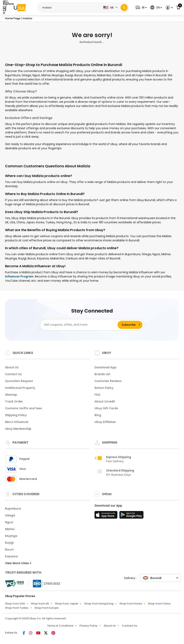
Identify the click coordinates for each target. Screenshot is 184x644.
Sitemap (11, 395)
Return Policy (104, 388)
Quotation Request (19, 381)
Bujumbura (13, 509)
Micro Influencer (17, 422)
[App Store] (107, 516)
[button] (141, 8)
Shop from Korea (131, 604)
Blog (98, 415)
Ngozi (9, 522)
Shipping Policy (16, 415)
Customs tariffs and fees (23, 408)
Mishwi (10, 529)
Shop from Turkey (17, 608)
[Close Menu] (5, 9)
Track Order (14, 401)
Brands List (102, 374)
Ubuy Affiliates (105, 422)
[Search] (124, 8)
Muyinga (11, 536)
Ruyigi (9, 543)
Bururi (9, 550)
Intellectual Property (20, 388)
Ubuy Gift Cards (106, 408)
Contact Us (13, 374)
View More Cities (18, 563)
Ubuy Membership (18, 429)
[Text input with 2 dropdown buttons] (70, 8)
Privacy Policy (89, 626)
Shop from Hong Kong (99, 604)
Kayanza (11, 556)
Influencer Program (19, 276)
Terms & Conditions (60, 626)
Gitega (10, 515)
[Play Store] (131, 516)
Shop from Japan (67, 604)
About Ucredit (105, 401)
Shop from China (159, 604)
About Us (12, 367)
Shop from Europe (46, 608)
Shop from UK (40, 604)
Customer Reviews (108, 381)
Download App (105, 367)
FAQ (97, 395)
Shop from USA (15, 604)
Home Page (13, 18)
